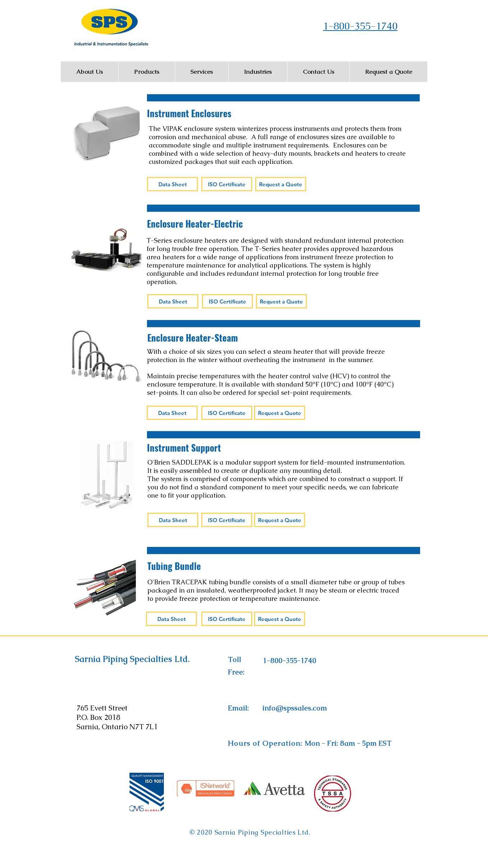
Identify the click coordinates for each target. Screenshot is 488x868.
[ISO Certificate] (227, 184)
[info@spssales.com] (295, 708)
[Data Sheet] (172, 184)
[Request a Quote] (281, 184)
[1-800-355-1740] (289, 661)
